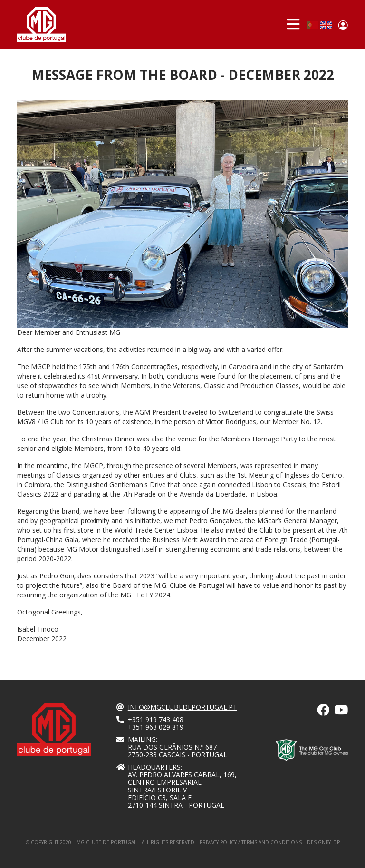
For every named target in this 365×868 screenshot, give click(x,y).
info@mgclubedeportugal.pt (182, 707)
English (326, 25)
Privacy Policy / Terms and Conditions (251, 842)
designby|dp (323, 842)
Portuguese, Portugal (312, 25)
